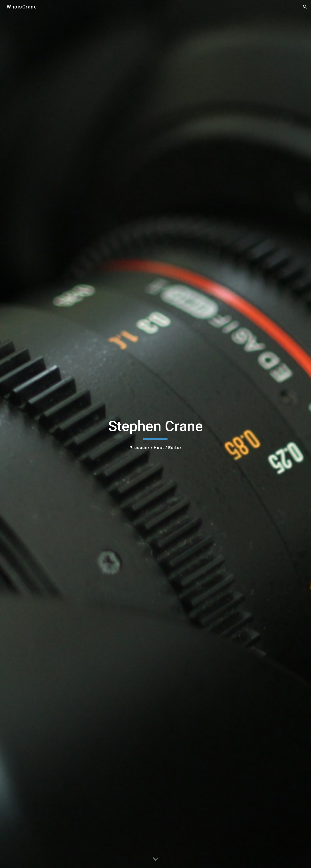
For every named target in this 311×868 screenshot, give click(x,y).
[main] (156, 434)
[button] (305, 7)
